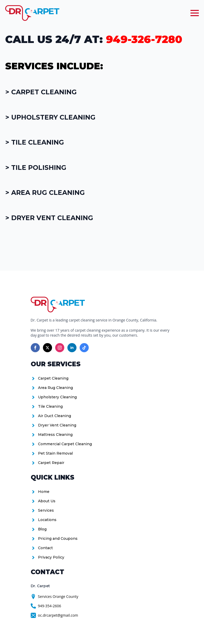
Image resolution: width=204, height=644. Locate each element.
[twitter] (47, 348)
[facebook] (35, 348)
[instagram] (60, 348)
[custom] (84, 348)
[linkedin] (72, 348)
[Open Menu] (195, 13)
